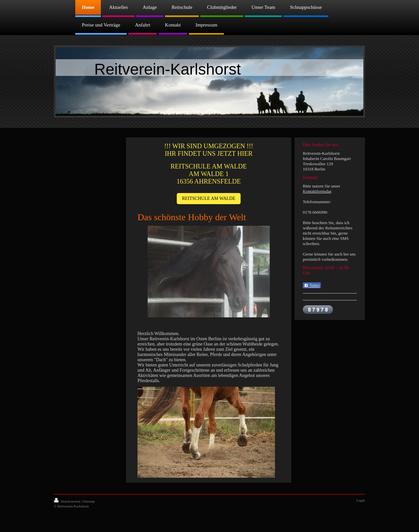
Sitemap (89, 501)
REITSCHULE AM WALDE (209, 198)
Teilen (312, 286)
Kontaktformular (317, 191)
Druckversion (68, 501)
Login (361, 500)
